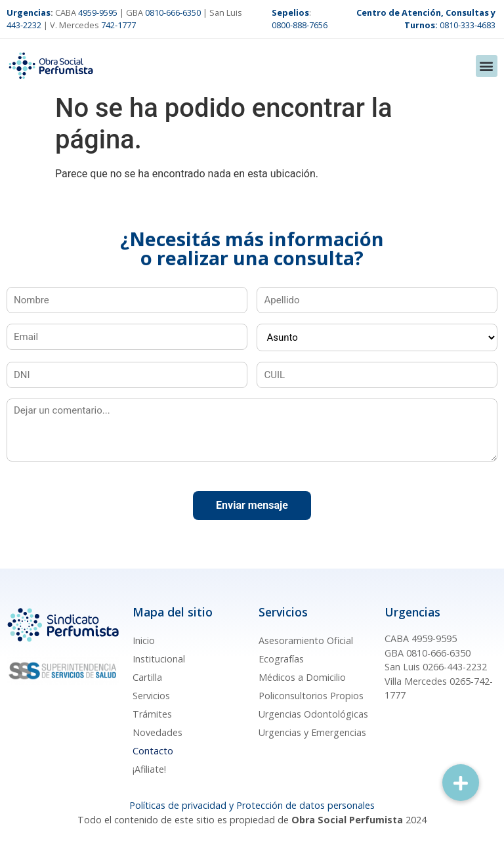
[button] (487, 66)
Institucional (159, 659)
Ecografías (281, 659)
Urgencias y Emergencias (312, 732)
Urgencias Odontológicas (313, 714)
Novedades (157, 732)
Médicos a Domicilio (302, 677)
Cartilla (147, 677)
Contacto (153, 751)
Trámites (152, 714)
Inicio (144, 640)
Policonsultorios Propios (311, 696)
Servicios (151, 696)
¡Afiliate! (149, 769)
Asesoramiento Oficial (306, 640)
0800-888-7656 (300, 25)
